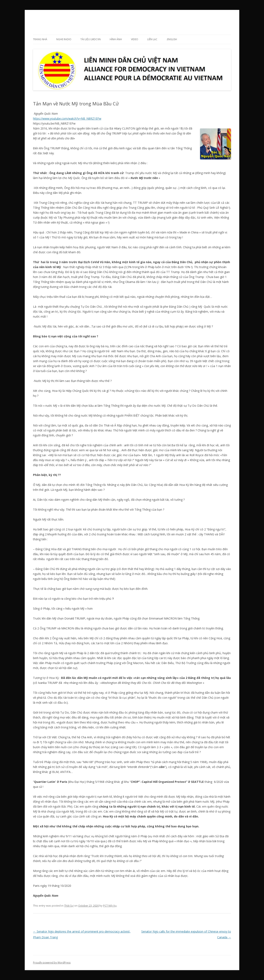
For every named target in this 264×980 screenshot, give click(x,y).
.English (172, 39)
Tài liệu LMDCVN (91, 39)
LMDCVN (45, 20)
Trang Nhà (40, 39)
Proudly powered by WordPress (52, 963)
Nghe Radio (64, 39)
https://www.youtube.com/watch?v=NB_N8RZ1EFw (67, 118)
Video (135, 39)
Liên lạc (152, 39)
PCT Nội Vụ (110, 906)
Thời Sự (69, 906)
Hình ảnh (116, 39)
